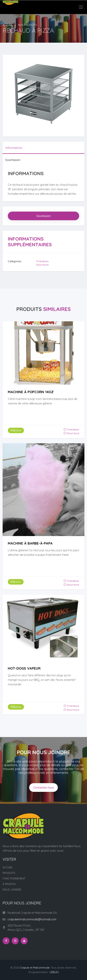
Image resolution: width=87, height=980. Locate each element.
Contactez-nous (44, 788)
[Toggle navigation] (81, 7)
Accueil (8, 25)
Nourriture (42, 265)
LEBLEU (54, 972)
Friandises (42, 261)
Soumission (44, 216)
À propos (9, 884)
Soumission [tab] (13, 160)
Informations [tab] (14, 148)
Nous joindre (12, 890)
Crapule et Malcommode (35, 968)
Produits (9, 873)
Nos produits (27, 25)
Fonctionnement (14, 878)
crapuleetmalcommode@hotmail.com (32, 919)
